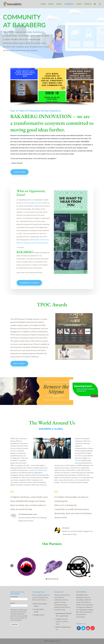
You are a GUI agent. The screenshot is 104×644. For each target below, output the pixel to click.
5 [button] (54, 579)
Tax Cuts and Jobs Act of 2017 (32, 203)
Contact (88, 4)
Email (13, 603)
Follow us (25, 58)
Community (69, 4)
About (51, 4)
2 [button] (48, 579)
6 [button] (56, 579)
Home (43, 4)
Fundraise (21, 247)
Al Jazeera (66, 528)
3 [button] (50, 579)
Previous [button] (12, 566)
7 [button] (57, 579)
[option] (26, 567)
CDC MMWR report (41, 470)
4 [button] (52, 579)
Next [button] (92, 566)
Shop (79, 4)
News (59, 4)
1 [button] (46, 579)
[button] (14, 85)
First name (14, 597)
